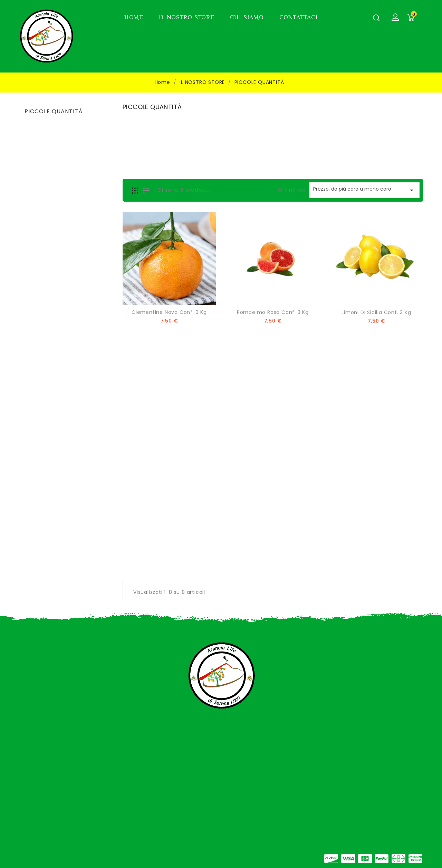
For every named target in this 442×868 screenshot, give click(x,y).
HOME (134, 17)
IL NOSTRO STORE (187, 17)
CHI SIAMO (247, 17)
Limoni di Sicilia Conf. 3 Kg (376, 314)
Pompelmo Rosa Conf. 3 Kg (273, 314)
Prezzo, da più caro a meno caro (364, 190)
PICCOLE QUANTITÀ (54, 112)
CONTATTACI (299, 17)
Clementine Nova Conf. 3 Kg (169, 313)
